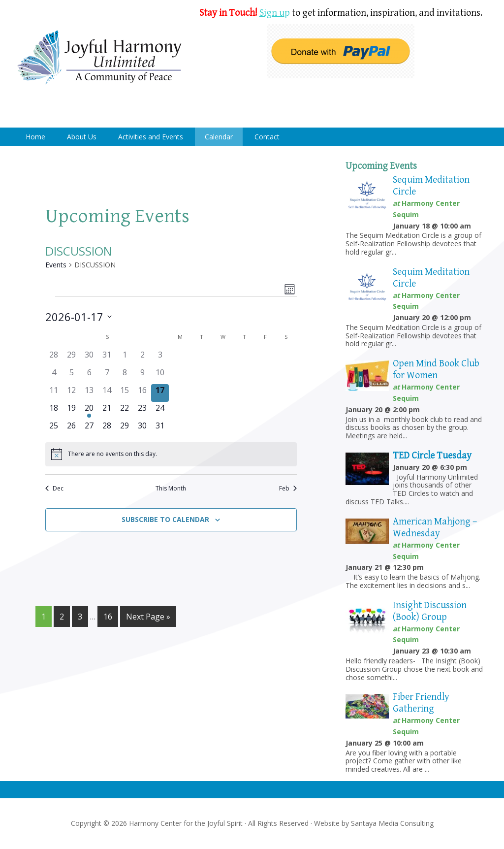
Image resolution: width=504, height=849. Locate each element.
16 (108, 617)
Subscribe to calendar (165, 519)
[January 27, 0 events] (89, 428)
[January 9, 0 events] (142, 375)
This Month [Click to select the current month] (171, 489)
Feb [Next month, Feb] (288, 489)
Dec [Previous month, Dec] (54, 489)
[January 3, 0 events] (160, 358)
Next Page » (148, 617)
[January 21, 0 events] (107, 411)
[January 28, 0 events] (107, 428)
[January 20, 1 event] (89, 411)
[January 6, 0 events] (89, 375)
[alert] (171, 454)
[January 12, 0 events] (71, 393)
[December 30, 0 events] (89, 358)
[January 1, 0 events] (125, 358)
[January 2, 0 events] (142, 358)
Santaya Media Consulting (392, 823)
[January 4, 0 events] (54, 375)
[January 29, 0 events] (125, 428)
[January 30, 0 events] (142, 428)
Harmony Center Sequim (99, 58)
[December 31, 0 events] (107, 358)
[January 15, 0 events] (125, 393)
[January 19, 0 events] (71, 411)
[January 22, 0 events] (125, 411)
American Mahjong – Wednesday (435, 528)
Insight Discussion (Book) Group (430, 611)
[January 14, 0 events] (107, 393)
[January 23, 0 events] (142, 411)
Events (56, 265)
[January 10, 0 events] (160, 375)
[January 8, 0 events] (125, 375)
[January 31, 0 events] (160, 428)
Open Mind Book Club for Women (436, 370)
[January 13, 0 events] (89, 393)
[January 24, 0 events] (160, 411)
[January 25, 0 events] (54, 428)
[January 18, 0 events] (54, 411)
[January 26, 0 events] (71, 428)
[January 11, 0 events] (54, 393)
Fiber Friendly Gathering (421, 703)
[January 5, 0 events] (71, 375)
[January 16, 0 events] (142, 393)
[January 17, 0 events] (160, 393)
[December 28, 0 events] (54, 358)
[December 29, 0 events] (71, 358)
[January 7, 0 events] (107, 375)
